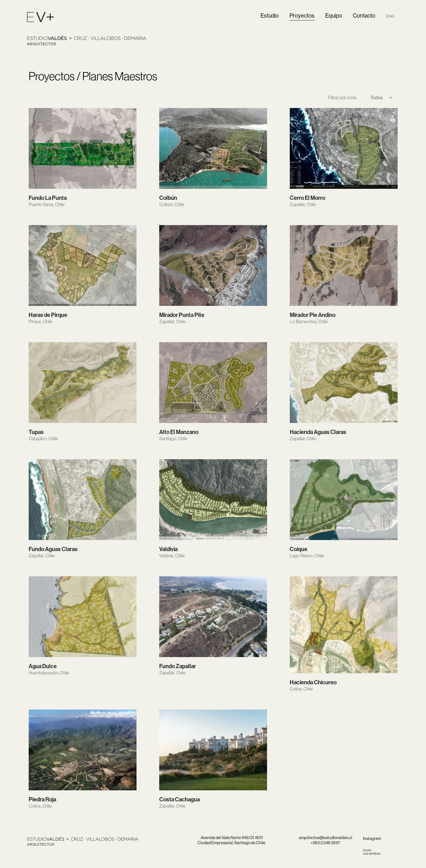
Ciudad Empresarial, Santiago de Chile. (232, 843)
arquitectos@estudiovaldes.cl (326, 838)
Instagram (372, 838)
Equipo (334, 16)
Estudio (270, 16)
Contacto (364, 16)
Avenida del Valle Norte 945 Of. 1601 (232, 838)
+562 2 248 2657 (325, 843)
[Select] (379, 98)
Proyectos (302, 16)
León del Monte (372, 852)
